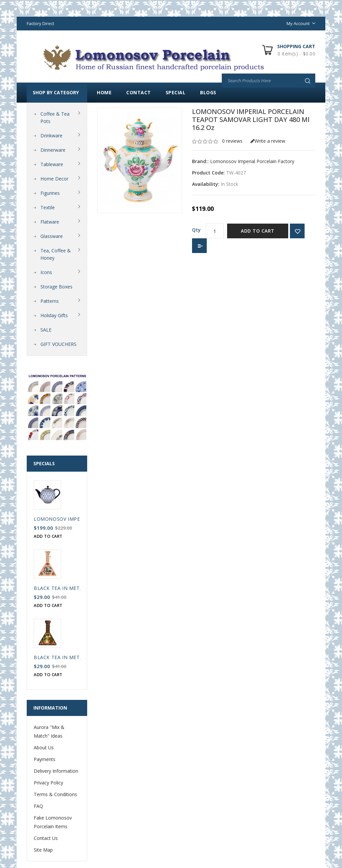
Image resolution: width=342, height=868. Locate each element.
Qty (196, 230)
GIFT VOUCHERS (58, 344)
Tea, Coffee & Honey (56, 254)
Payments (45, 759)
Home (104, 92)
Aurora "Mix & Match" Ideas (49, 731)
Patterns (50, 301)
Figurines (50, 193)
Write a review (268, 141)
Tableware (52, 164)
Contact (139, 92)
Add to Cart (258, 231)
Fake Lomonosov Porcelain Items (53, 822)
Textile (48, 207)
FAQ (38, 806)
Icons (46, 272)
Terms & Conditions (55, 794)
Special (176, 92)
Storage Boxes (56, 287)
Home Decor (54, 179)
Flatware (50, 222)
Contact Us (46, 838)
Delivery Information (56, 771)
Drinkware (51, 136)
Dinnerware (53, 150)
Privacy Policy (48, 783)
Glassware (52, 236)
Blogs (208, 92)
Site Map (43, 850)
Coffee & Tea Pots (55, 117)
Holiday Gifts (54, 315)
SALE (46, 330)
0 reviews (232, 141)
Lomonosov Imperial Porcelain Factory (252, 161)
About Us (44, 748)
